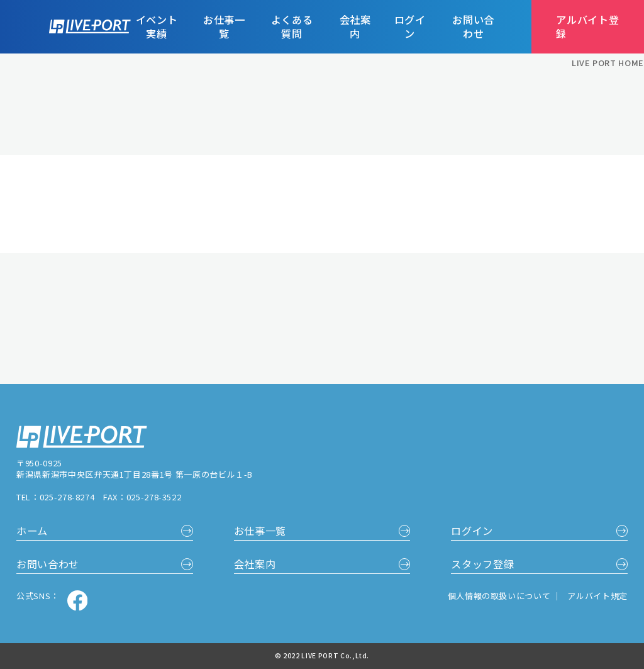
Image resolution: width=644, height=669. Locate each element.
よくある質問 (292, 27)
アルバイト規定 (597, 596)
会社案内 (355, 27)
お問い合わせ (473, 27)
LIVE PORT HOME (608, 63)
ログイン (410, 27)
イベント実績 (157, 27)
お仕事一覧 (224, 27)
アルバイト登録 (587, 27)
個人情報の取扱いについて (500, 596)
